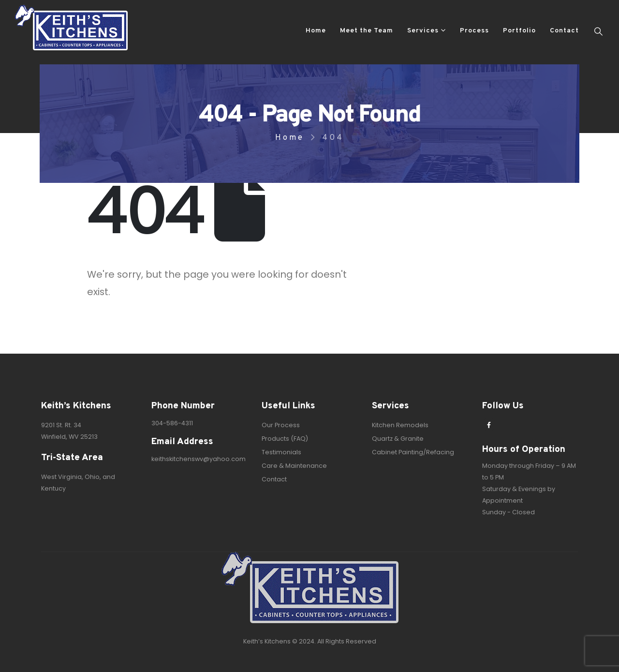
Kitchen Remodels (400, 425)
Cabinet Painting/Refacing (413, 452)
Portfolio (519, 31)
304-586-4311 (172, 423)
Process (474, 31)
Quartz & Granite (398, 439)
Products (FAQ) (285, 439)
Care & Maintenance (294, 466)
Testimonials (281, 452)
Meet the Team (367, 31)
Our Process (281, 425)
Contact (564, 31)
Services (423, 31)
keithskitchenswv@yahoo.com (199, 459)
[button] (598, 31)
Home (316, 31)
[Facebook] (489, 425)
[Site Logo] (71, 28)
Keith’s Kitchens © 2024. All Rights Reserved (310, 641)
